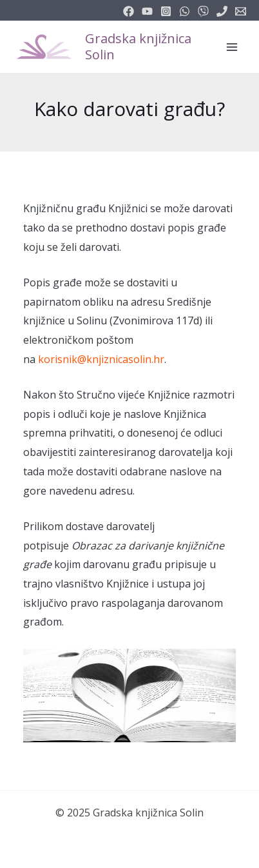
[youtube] (147, 11)
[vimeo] (203, 11)
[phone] (222, 11)
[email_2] (185, 11)
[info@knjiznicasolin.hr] (241, 11)
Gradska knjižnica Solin (138, 46)
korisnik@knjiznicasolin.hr (101, 359)
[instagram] (166, 11)
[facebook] (129, 11)
